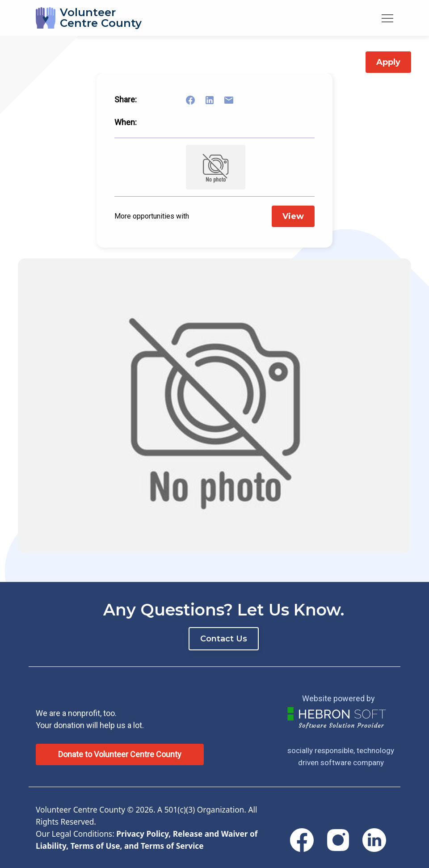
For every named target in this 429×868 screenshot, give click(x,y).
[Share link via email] (234, 100)
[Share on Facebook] (196, 100)
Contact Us (224, 639)
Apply (388, 62)
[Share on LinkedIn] (215, 100)
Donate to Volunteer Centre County (120, 754)
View (293, 216)
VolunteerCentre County (101, 18)
